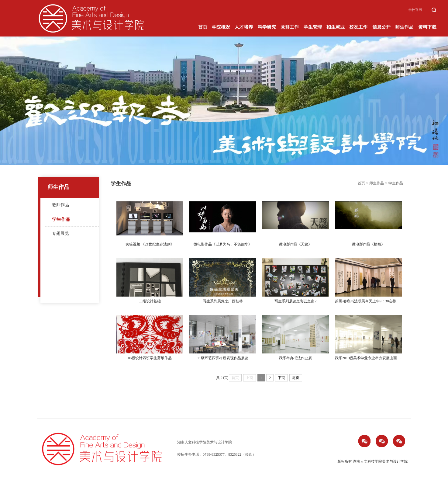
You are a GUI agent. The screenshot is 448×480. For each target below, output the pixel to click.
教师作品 (60, 205)
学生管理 (313, 27)
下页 (281, 378)
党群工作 (290, 27)
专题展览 (60, 233)
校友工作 (358, 27)
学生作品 (61, 219)
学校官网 (415, 10)
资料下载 (427, 27)
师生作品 (404, 27)
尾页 (296, 378)
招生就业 (336, 27)
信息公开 (381, 27)
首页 (203, 27)
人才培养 (244, 27)
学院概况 (221, 27)
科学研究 (267, 27)
